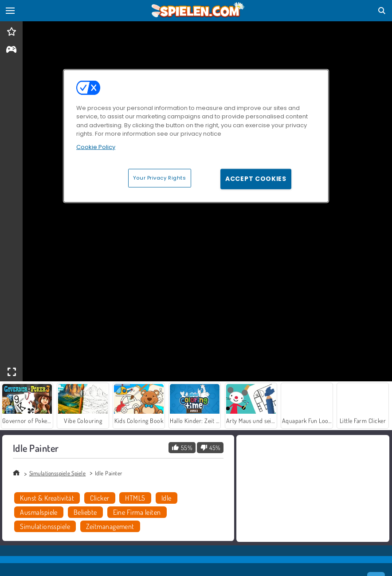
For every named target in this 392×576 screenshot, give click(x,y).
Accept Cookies (256, 179)
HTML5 (135, 498)
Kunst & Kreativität (47, 498)
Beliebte (85, 512)
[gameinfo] (11, 50)
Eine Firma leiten (137, 512)
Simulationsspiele (45, 526)
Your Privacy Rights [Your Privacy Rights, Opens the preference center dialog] (160, 178)
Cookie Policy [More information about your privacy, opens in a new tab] (96, 147)
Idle (167, 498)
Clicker (100, 498)
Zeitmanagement (110, 526)
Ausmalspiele (39, 512)
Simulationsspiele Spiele (58, 473)
